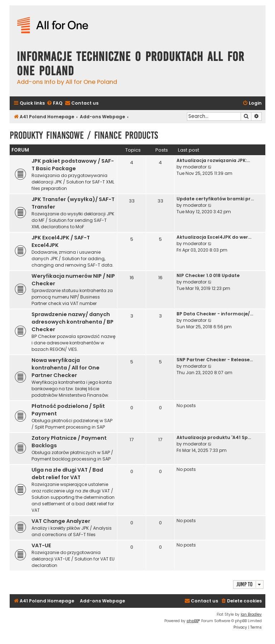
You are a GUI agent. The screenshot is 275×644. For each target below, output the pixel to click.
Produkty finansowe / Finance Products (84, 135)
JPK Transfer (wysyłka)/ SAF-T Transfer (73, 203)
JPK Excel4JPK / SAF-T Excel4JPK (61, 241)
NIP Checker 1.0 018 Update (208, 275)
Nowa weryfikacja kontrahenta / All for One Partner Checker (66, 368)
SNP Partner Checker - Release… (215, 360)
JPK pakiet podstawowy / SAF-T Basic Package (73, 165)
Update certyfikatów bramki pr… (215, 199)
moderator (195, 167)
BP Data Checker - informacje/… (215, 314)
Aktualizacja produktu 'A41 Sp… (214, 437)
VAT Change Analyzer (61, 521)
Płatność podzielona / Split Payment (68, 410)
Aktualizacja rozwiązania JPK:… (213, 160)
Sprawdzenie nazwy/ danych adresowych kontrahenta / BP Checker (73, 322)
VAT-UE (41, 545)
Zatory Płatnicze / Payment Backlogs (69, 442)
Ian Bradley (251, 614)
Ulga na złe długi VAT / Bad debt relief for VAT (67, 474)
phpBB (192, 621)
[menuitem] (54, 103)
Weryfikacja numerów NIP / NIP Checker (73, 280)
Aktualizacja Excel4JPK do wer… (214, 237)
